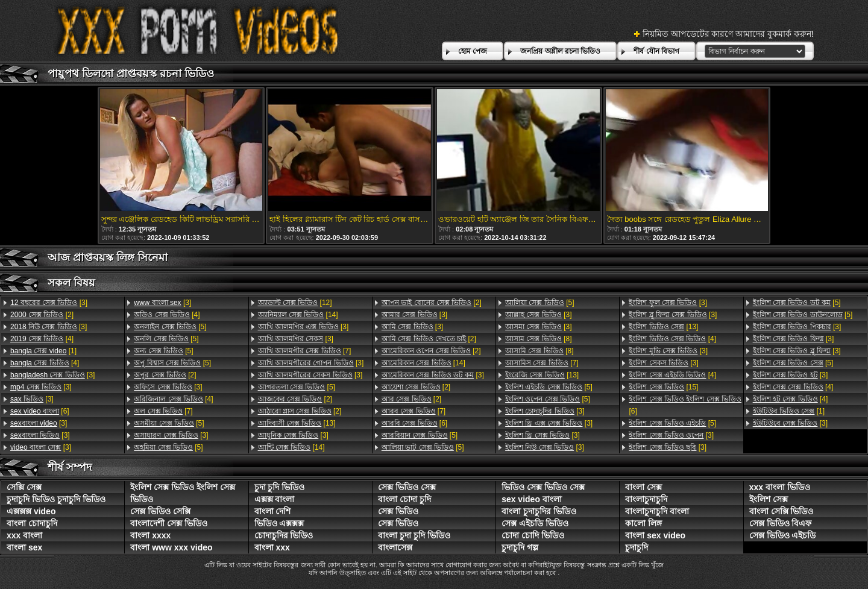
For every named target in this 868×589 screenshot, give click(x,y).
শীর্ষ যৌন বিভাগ (656, 51)
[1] (43, 351)
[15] (663, 387)
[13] (297, 423)
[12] (295, 303)
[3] (49, 303)
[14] (298, 315)
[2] (42, 315)
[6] (40, 411)
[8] (538, 339)
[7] (163, 411)
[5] (170, 327)
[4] (42, 339)
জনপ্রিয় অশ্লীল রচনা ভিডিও (560, 51)
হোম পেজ (473, 51)
